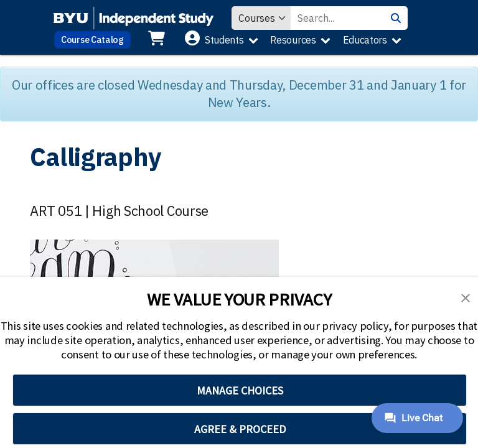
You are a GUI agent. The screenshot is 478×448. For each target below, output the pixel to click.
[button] (466, 297)
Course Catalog (92, 40)
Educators (365, 40)
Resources (293, 40)
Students (224, 40)
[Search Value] (337, 18)
